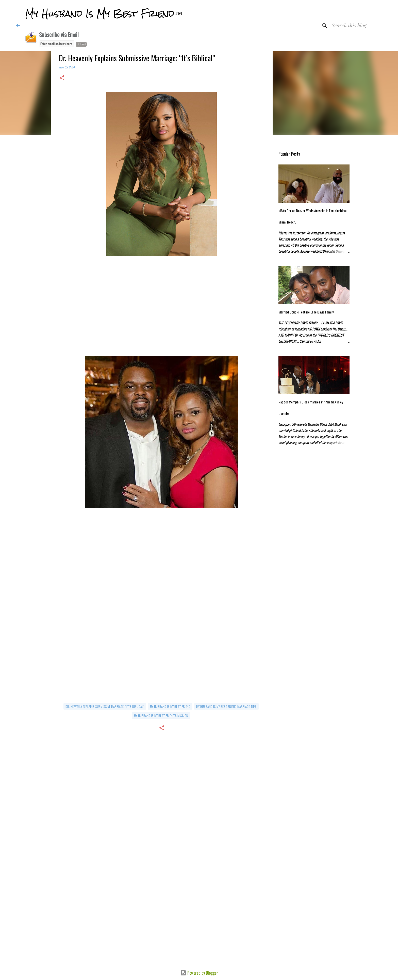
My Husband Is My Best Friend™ (104, 14)
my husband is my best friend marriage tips (226, 706)
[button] (62, 78)
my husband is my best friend (170, 706)
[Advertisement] (162, 310)
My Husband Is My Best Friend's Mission (161, 716)
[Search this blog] (356, 26)
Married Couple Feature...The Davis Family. (306, 312)
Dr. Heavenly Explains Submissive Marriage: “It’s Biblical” (105, 706)
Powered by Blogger (199, 973)
